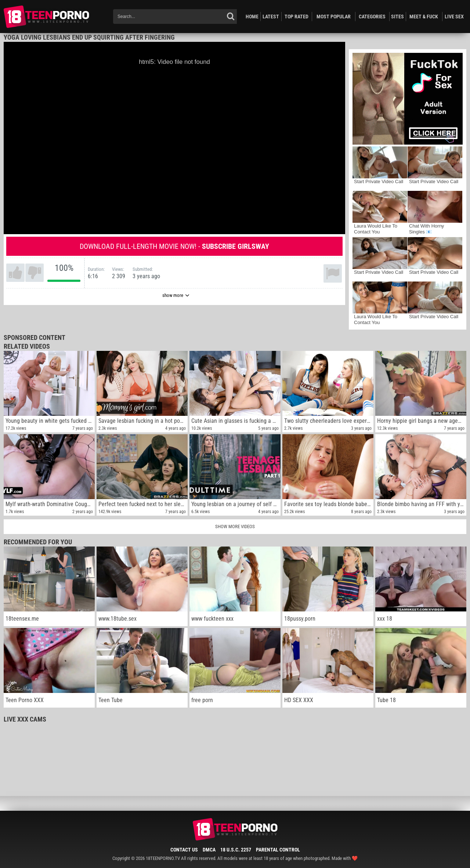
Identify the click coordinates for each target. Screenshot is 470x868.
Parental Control (278, 850)
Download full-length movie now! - (174, 246)
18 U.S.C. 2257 (236, 850)
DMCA (209, 850)
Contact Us (184, 850)
